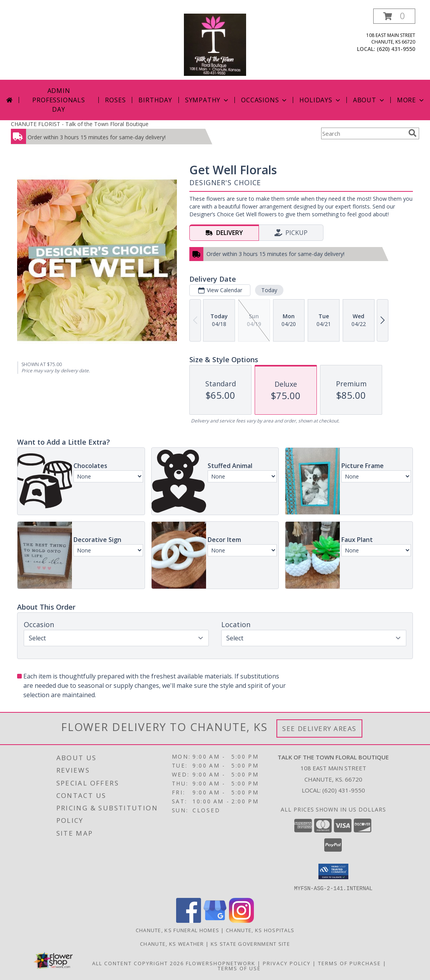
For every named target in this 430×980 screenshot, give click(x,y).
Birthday (155, 100)
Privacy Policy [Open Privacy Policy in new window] (287, 963)
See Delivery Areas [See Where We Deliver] (319, 728)
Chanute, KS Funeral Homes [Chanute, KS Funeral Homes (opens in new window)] (178, 930)
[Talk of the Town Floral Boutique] (215, 44)
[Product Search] (363, 133)
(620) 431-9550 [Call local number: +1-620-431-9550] (396, 49)
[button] (394, 16)
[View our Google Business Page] (215, 920)
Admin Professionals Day (59, 100)
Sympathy (207, 100)
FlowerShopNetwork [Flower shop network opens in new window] (221, 963)
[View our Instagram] (241, 920)
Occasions (265, 100)
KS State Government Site (250, 943)
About (369, 100)
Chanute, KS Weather (172, 943)
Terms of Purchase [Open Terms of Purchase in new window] (350, 963)
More (411, 100)
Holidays (320, 100)
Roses (115, 100)
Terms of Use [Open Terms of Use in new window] (239, 968)
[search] (413, 133)
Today (269, 290)
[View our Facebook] (189, 920)
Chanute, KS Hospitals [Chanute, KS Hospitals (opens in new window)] (260, 930)
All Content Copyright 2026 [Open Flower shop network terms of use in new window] (138, 963)
